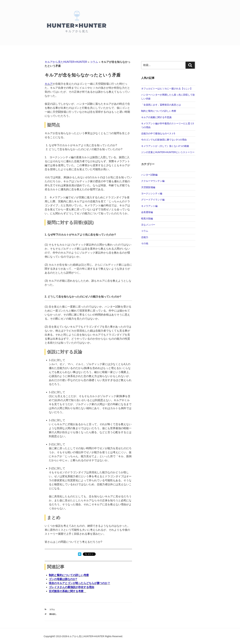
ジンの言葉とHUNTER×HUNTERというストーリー (168, 152)
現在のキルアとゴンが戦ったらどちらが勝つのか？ (79, 583)
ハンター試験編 (149, 175)
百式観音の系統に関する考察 (67, 591)
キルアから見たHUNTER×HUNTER (66, 62)
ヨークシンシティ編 (152, 193)
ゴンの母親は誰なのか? (63, 579)
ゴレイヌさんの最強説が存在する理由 (71, 587)
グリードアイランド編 (153, 200)
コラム (94, 62)
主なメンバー (148, 225)
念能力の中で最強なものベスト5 (158, 133)
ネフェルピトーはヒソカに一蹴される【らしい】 (167, 89)
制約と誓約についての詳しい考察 (69, 575)
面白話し (53, 614)
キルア (49, 84)
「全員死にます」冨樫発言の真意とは (161, 105)
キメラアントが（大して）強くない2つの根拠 (165, 146)
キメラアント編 (149, 206)
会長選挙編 (147, 212)
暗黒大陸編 (147, 219)
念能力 (145, 237)
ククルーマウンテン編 (153, 181)
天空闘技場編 (148, 187)
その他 (145, 243)
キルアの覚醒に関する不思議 (156, 117)
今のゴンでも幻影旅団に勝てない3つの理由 (164, 140)
